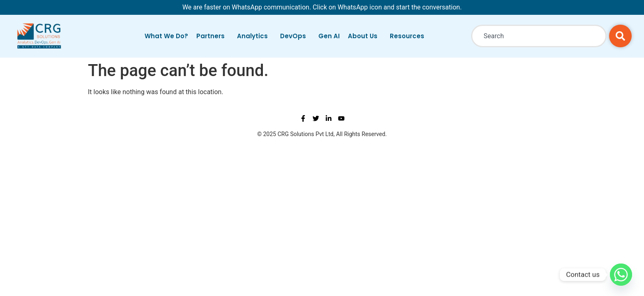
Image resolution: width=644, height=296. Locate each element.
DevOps (295, 36)
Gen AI (329, 36)
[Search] (620, 36)
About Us (365, 36)
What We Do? (166, 36)
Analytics (254, 36)
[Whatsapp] (621, 275)
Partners (213, 36)
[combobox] (539, 36)
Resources (409, 36)
